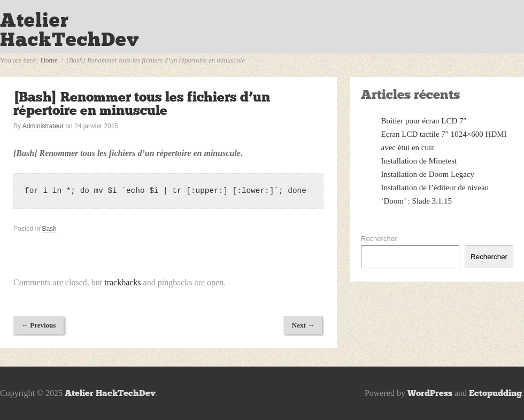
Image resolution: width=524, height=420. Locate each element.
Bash (49, 229)
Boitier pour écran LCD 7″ (424, 121)
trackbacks (122, 282)
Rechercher (379, 239)
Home (49, 60)
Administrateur (43, 126)
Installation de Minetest (419, 161)
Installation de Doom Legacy (428, 174)
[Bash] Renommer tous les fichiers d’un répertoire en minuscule (142, 104)
